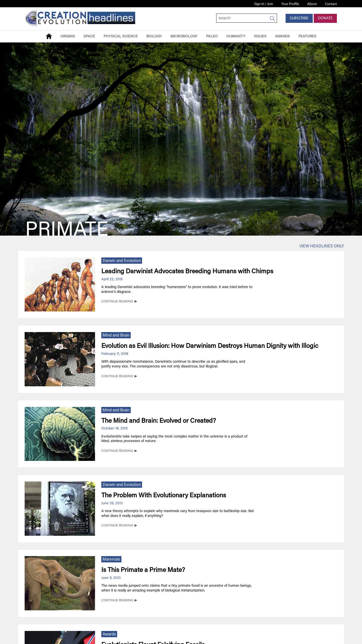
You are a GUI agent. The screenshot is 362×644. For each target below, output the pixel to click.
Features (307, 37)
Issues (260, 37)
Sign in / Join (264, 4)
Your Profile (290, 4)
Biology (154, 37)
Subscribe (299, 18)
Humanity (236, 37)
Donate (325, 18)
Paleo (212, 37)
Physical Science (121, 37)
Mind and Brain (116, 336)
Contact (331, 4)
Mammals (111, 560)
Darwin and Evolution (122, 261)
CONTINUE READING (117, 302)
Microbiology (184, 37)
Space (89, 37)
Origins (68, 37)
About (312, 4)
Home (49, 36)
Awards (282, 37)
